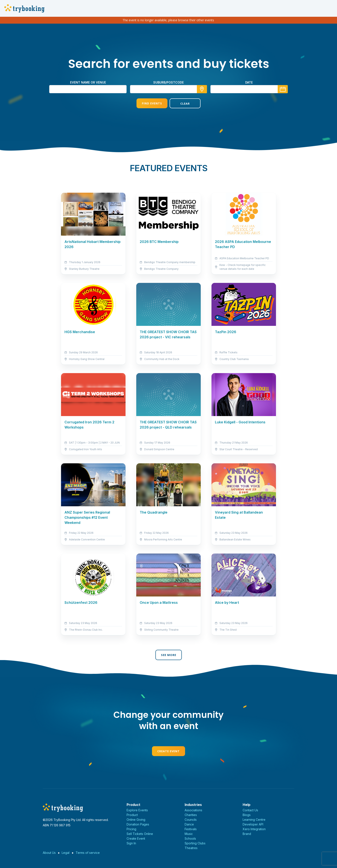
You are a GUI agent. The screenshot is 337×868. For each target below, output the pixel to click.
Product (132, 815)
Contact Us (250, 810)
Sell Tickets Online (140, 834)
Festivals (191, 829)
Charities (191, 815)
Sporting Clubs (195, 843)
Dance (189, 824)
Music (189, 834)
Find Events (152, 103)
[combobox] (168, 89)
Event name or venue (88, 82)
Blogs (247, 815)
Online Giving (136, 820)
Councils (191, 820)
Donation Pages (138, 824)
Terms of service (88, 853)
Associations (193, 810)
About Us (49, 853)
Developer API (253, 824)
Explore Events (137, 810)
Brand (247, 834)
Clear (185, 104)
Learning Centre (254, 820)
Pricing (131, 829)
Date (249, 82)
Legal (66, 853)
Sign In (131, 843)
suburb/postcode (168, 82)
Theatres (191, 848)
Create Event (168, 751)
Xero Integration (254, 829)
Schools (190, 838)
